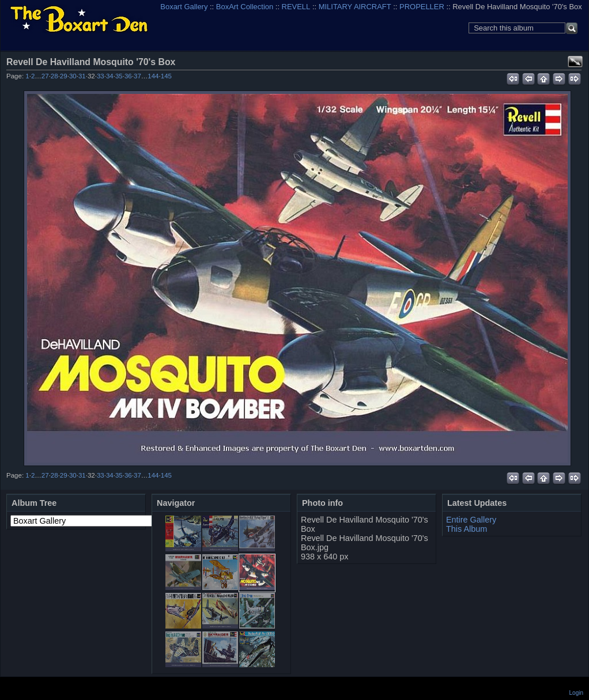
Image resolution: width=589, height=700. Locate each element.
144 (153, 76)
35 (119, 76)
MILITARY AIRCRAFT (355, 7)
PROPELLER (422, 7)
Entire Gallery (471, 520)
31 (82, 76)
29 (64, 76)
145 (166, 76)
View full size (575, 62)
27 (45, 76)
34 (110, 76)
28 (54, 76)
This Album (467, 529)
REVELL (296, 7)
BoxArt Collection (245, 7)
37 (137, 76)
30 (73, 76)
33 (101, 76)
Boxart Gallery (184, 7)
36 (128, 76)
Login (576, 693)
